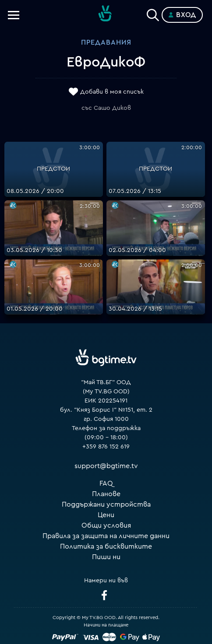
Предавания (106, 42)
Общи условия (106, 525)
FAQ (106, 483)
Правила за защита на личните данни (106, 536)
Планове (106, 494)
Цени (106, 515)
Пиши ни (106, 557)
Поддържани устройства (106, 504)
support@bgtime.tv (106, 466)
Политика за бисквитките (106, 546)
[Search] (153, 13)
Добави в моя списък (112, 92)
